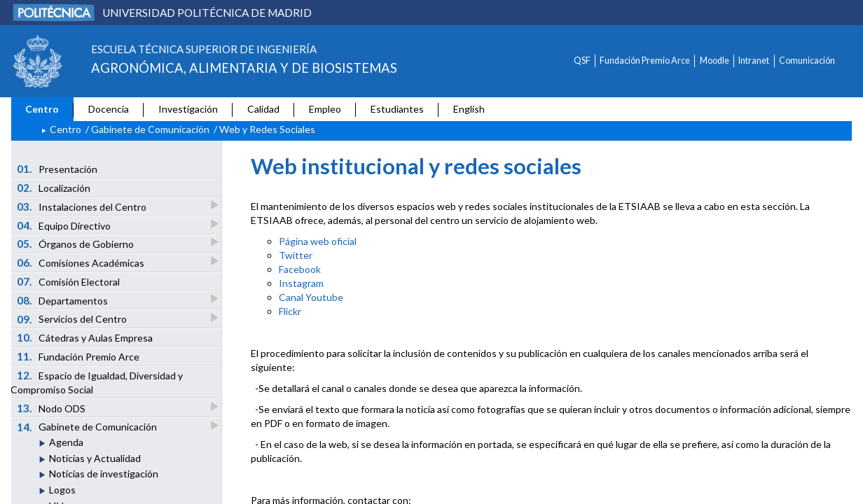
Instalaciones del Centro (83, 206)
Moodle (714, 61)
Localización (54, 188)
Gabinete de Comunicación (150, 129)
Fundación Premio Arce (645, 61)
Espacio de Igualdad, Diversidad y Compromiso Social (97, 382)
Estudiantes (397, 109)
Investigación (188, 109)
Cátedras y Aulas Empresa (85, 337)
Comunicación (807, 61)
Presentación (57, 169)
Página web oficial (318, 241)
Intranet (754, 61)
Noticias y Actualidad (95, 458)
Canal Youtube (311, 297)
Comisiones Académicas (82, 262)
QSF (582, 61)
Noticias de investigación (104, 474)
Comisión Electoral (69, 281)
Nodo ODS (52, 408)
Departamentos (63, 300)
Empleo (325, 109)
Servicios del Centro (73, 319)
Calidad (263, 109)
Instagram (301, 283)
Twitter (296, 255)
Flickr (290, 311)
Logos (62, 490)
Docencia (109, 109)
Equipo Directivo (65, 225)
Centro (42, 109)
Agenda (66, 442)
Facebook (300, 269)
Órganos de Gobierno (76, 243)
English (469, 109)
